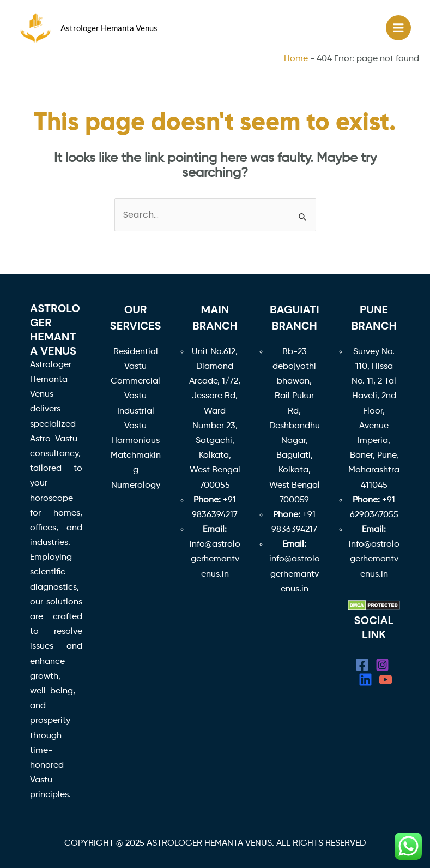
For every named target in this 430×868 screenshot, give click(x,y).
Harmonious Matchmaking (136, 456)
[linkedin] (365, 680)
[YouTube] (386, 680)
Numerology (136, 486)
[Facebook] (362, 665)
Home (296, 59)
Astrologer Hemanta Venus (109, 28)
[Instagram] (382, 665)
